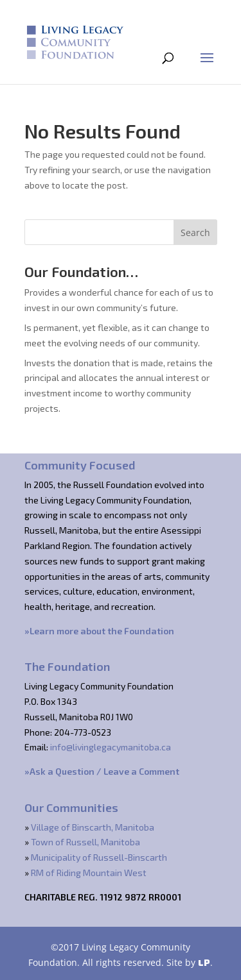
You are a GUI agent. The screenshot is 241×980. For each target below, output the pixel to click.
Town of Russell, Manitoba (85, 842)
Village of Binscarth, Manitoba (93, 827)
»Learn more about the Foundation (99, 631)
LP (204, 962)
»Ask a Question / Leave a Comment (102, 771)
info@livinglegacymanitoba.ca (111, 747)
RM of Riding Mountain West (89, 873)
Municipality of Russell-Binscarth (99, 857)
